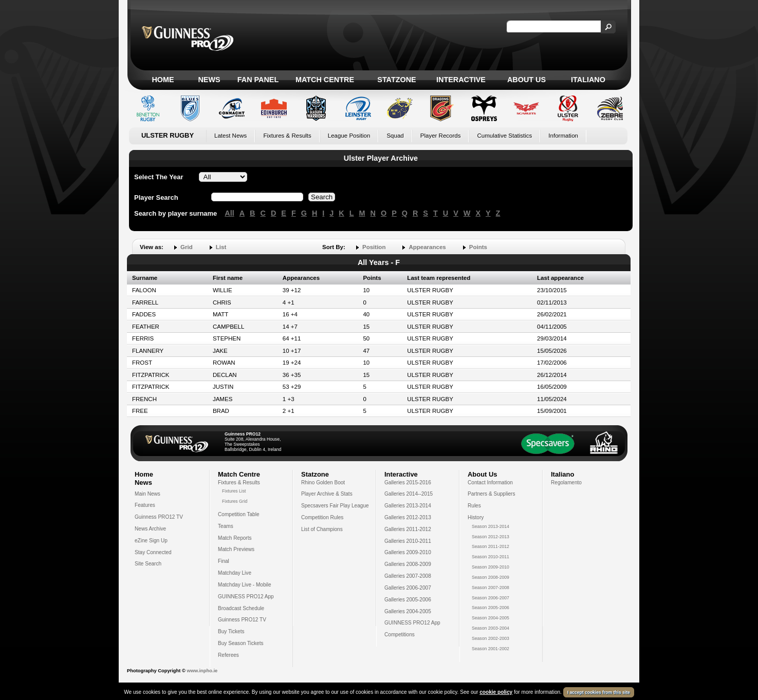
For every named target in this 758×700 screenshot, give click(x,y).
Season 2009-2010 (491, 567)
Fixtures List (234, 491)
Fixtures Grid (235, 501)
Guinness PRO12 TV (159, 517)
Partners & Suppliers (491, 494)
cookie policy (496, 692)
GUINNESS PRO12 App (246, 597)
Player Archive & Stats (327, 494)
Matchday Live (235, 573)
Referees (228, 655)
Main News (147, 494)
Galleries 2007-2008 (408, 576)
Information (563, 136)
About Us (526, 80)
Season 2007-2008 (491, 588)
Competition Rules (322, 517)
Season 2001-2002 (491, 649)
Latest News (230, 136)
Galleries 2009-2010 (408, 552)
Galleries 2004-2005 (408, 611)
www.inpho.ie (202, 671)
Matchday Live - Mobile (245, 585)
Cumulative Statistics (504, 136)
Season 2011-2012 (491, 546)
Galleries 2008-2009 (408, 564)
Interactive (461, 80)
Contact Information (490, 483)
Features (145, 505)
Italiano (588, 80)
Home (163, 80)
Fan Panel (258, 80)
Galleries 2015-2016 (408, 483)
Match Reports (235, 538)
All (229, 213)
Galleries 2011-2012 (408, 529)
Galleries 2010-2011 (408, 541)
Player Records (441, 136)
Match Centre (325, 80)
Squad (395, 136)
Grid (187, 247)
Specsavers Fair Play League (335, 506)
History (476, 517)
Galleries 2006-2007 (408, 588)
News (209, 80)
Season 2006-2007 (491, 598)
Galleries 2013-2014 (408, 506)
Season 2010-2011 (491, 557)
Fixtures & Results (287, 136)
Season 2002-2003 (491, 638)
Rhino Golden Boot (323, 483)
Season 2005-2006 (491, 608)
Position (374, 247)
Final (224, 561)
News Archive (150, 529)
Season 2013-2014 (491, 526)
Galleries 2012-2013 (408, 517)
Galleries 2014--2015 (409, 494)
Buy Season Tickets (241, 643)
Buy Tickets (231, 631)
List (221, 247)
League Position (349, 136)
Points (478, 247)
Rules (474, 506)
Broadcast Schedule (241, 608)
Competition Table (239, 514)
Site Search (148, 564)
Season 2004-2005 (491, 618)
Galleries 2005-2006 (408, 600)
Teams (226, 526)
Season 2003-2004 (491, 628)
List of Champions (322, 529)
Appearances (427, 247)
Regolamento (566, 483)
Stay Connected (153, 552)
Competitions (400, 635)
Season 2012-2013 (491, 537)
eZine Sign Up (151, 541)
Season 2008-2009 (491, 577)
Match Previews (236, 549)
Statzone (396, 80)
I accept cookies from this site (599, 692)
